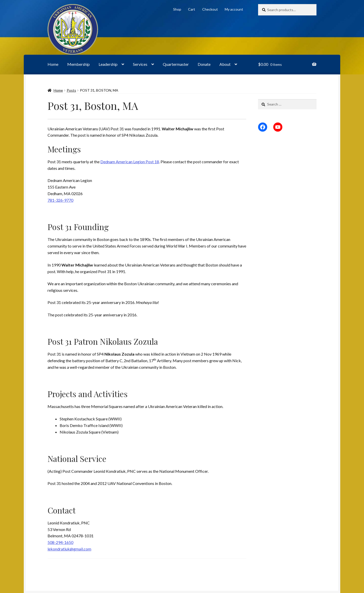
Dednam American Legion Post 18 (130, 162)
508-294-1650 (60, 542)
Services (140, 64)
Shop (177, 9)
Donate (204, 64)
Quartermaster (176, 64)
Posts (71, 90)
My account (234, 9)
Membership (78, 64)
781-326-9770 (60, 200)
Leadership (108, 64)
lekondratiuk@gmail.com (69, 549)
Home (53, 64)
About (225, 64)
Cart (192, 9)
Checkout (210, 9)
